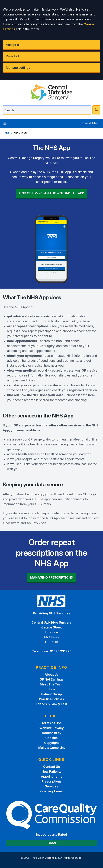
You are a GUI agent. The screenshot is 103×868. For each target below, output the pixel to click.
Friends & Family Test (52, 704)
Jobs (52, 689)
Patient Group (52, 694)
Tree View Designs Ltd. (45, 858)
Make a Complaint (52, 748)
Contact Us (51, 767)
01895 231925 (61, 651)
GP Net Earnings (51, 679)
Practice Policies (51, 699)
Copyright (51, 743)
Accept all (13, 45)
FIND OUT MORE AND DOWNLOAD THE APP (51, 193)
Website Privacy (51, 728)
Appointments (52, 776)
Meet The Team (52, 684)
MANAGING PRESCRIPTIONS (51, 577)
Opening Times (51, 791)
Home (6, 133)
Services (52, 786)
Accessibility (51, 733)
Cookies (51, 738)
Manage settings (18, 68)
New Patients (52, 772)
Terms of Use (52, 723)
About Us (52, 674)
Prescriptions (51, 781)
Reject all (12, 56)
